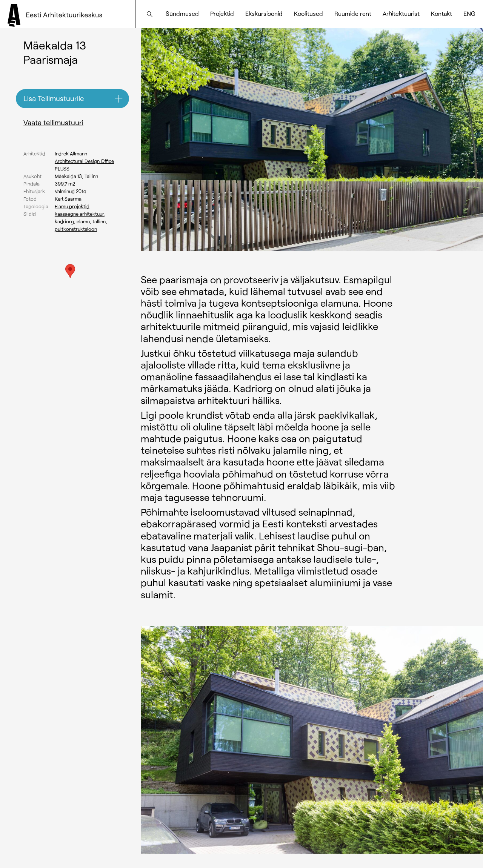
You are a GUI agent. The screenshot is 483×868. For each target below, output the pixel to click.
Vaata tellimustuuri (53, 122)
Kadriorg (64, 221)
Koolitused (308, 13)
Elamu (83, 221)
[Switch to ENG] (469, 14)
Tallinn (99, 221)
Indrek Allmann (71, 154)
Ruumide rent (353, 13)
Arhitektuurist (401, 13)
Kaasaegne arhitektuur (79, 214)
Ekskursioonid (264, 13)
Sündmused (182, 13)
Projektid (222, 13)
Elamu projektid (72, 206)
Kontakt (441, 13)
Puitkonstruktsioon (76, 229)
